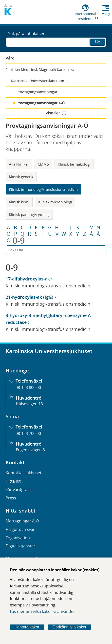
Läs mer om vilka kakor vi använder (42, 611)
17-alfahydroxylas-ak (28, 279)
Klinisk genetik (21, 177)
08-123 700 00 (28, 433)
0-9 (19, 240)
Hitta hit (13, 481)
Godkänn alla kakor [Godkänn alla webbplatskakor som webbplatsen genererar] (70, 627)
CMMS (43, 164)
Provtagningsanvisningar (37, 92)
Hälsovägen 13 (29, 404)
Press (11, 498)
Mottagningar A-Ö (22, 521)
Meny (106, 14)
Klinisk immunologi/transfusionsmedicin (43, 189)
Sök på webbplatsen (27, 34)
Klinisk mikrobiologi (55, 202)
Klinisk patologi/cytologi (29, 215)
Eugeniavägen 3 (30, 450)
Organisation (18, 538)
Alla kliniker (19, 164)
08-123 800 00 (28, 387)
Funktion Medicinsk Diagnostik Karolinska (40, 70)
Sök (98, 41)
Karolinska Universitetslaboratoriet (40, 81)
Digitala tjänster (20, 546)
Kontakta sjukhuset (24, 473)
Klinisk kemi (19, 202)
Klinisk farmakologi (74, 164)
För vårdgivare (19, 490)
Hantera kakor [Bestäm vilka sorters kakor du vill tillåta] (27, 627)
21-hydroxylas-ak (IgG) (29, 297)
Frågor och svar (20, 529)
